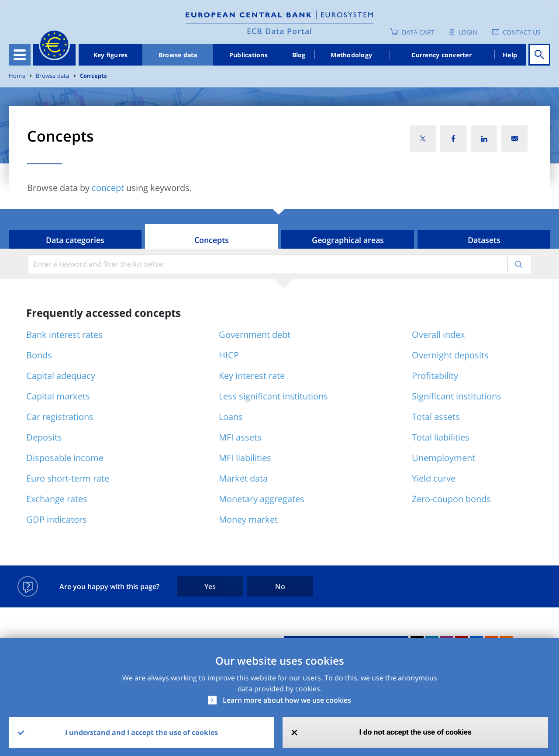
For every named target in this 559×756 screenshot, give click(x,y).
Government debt (255, 335)
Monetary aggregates (262, 499)
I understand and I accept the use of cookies (141, 732)
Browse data (178, 55)
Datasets (484, 240)
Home (17, 76)
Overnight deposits (450, 355)
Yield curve (434, 478)
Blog (299, 55)
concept (108, 188)
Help (510, 55)
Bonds (39, 355)
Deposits (44, 437)
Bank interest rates (64, 335)
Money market (248, 519)
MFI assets (240, 437)
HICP (229, 355)
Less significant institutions (273, 396)
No (280, 586)
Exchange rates (57, 499)
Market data (243, 478)
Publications (248, 55)
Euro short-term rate (68, 478)
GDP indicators (57, 519)
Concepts (93, 76)
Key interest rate (252, 376)
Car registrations (60, 417)
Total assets (436, 417)
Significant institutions (457, 396)
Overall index (438, 335)
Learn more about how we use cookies (287, 700)
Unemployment (443, 458)
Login (468, 32)
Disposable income (65, 458)
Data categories (75, 240)
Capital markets (58, 396)
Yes (210, 586)
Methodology (351, 55)
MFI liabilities (245, 458)
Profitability (435, 376)
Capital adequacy (61, 376)
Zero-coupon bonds (451, 499)
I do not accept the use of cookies (416, 732)
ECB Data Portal (279, 31)
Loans (231, 417)
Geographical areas (348, 240)
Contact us (522, 32)
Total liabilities (441, 437)
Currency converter (442, 55)
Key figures (111, 55)
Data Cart (418, 32)
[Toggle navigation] (20, 55)
